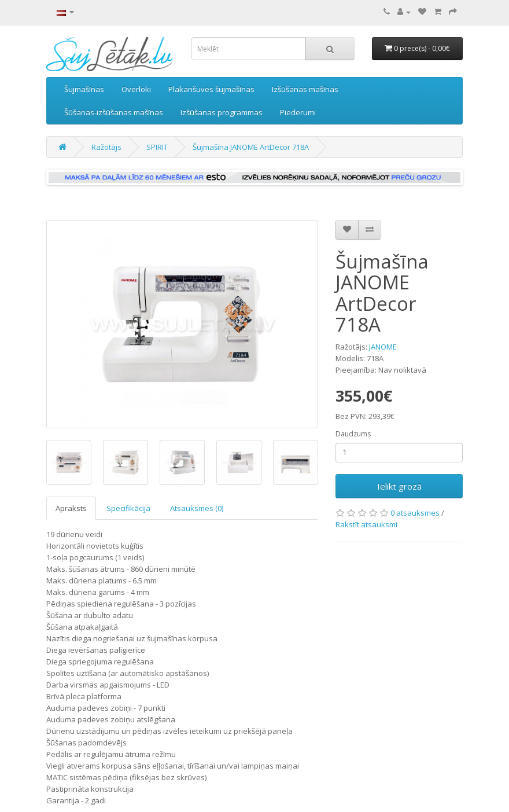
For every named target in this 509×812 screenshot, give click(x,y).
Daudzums (353, 434)
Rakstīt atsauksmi (366, 524)
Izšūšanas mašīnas (305, 89)
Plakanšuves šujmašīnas (211, 89)
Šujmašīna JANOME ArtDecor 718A (251, 147)
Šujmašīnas (84, 89)
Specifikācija (128, 508)
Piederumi (298, 112)
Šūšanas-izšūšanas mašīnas (114, 112)
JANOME (383, 347)
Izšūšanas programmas (222, 112)
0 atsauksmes (415, 513)
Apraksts (71, 508)
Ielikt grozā (399, 486)
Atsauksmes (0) (197, 508)
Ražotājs (106, 147)
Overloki (136, 89)
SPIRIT (157, 147)
